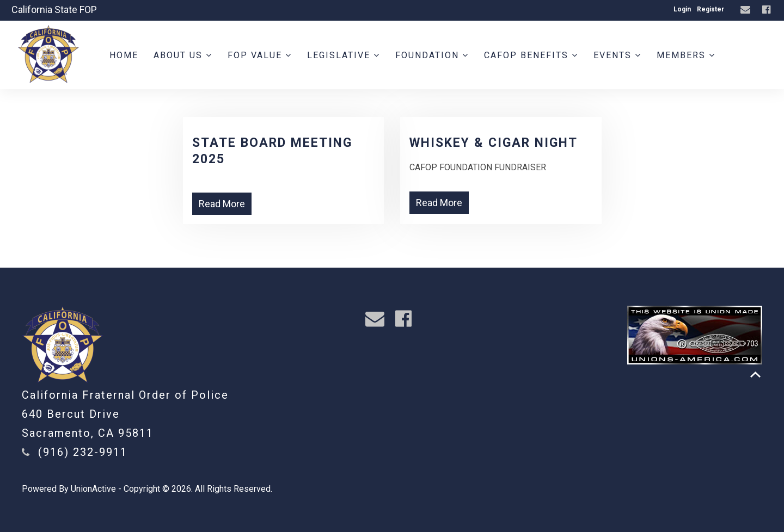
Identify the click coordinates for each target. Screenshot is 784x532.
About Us (183, 55)
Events (617, 55)
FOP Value (260, 55)
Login (682, 9)
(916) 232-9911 (83, 452)
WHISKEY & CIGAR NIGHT (494, 143)
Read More (222, 204)
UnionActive (93, 489)
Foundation (432, 55)
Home (124, 55)
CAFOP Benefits (531, 55)
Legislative (344, 55)
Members (686, 55)
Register (710, 9)
